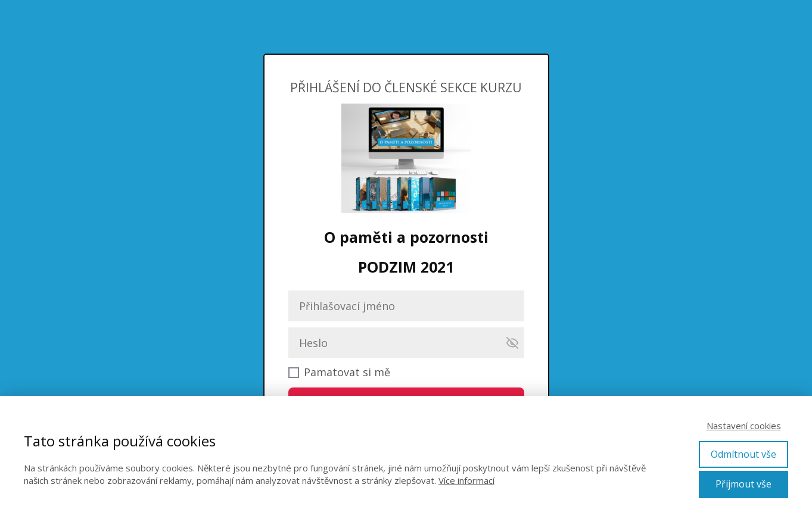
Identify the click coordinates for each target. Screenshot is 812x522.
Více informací (466, 480)
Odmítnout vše (743, 454)
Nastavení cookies (744, 426)
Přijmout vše (743, 484)
